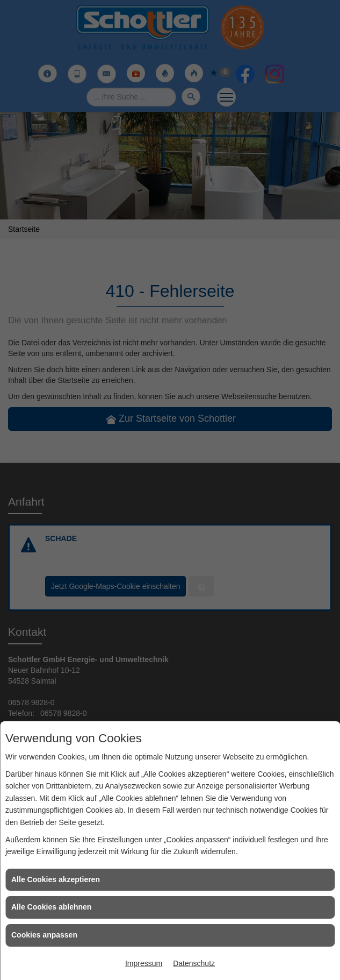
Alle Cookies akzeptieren (56, 879)
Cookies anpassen (44, 935)
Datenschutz (194, 963)
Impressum (144, 963)
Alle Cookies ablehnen (51, 907)
